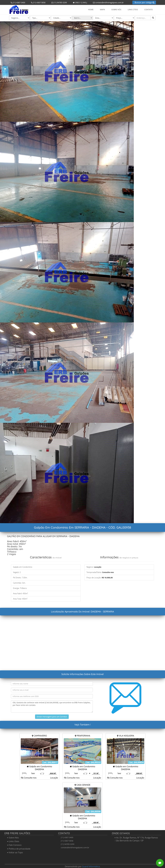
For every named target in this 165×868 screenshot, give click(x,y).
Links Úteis (133, 10)
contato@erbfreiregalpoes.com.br (107, 3)
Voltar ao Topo (15, 852)
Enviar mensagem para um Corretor (52, 717)
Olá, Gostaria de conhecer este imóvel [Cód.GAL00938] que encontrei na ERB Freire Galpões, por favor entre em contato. (52, 706)
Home (91, 10)
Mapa (102, 10)
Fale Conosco (14, 845)
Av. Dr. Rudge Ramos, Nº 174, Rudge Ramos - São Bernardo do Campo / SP (136, 839)
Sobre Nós (116, 10)
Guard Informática (91, 866)
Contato (149, 10)
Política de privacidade (19, 849)
